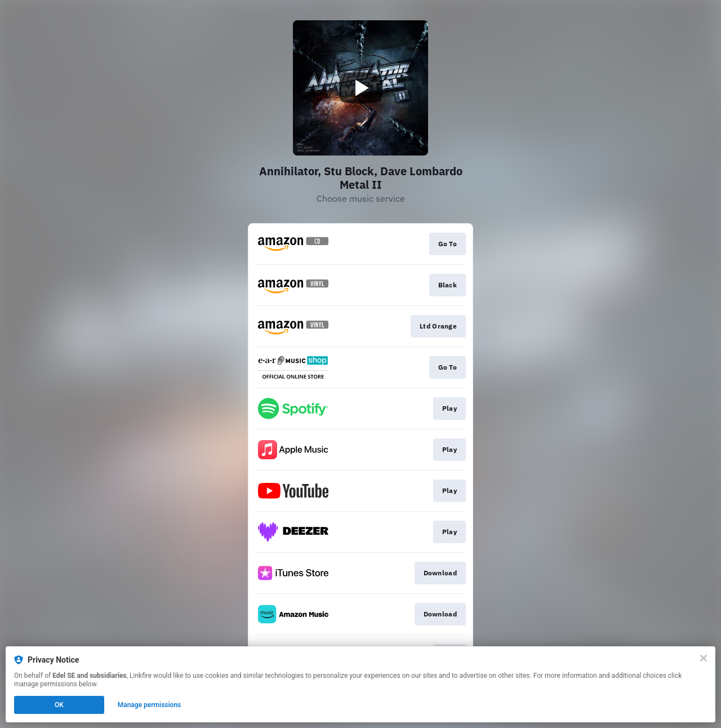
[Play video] (360, 88)
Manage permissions (150, 705)
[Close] (704, 658)
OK (59, 705)
